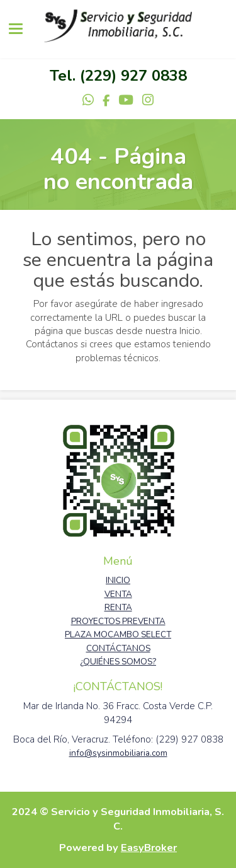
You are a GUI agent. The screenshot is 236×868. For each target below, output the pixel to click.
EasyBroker (149, 848)
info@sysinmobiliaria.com (118, 753)
